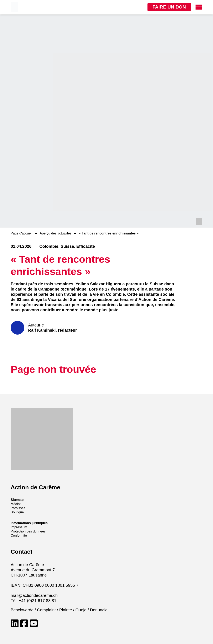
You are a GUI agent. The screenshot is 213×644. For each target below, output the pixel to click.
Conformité (19, 535)
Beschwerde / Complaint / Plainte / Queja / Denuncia (59, 610)
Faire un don (166, 7)
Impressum (19, 527)
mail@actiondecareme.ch (34, 595)
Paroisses (18, 508)
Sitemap (17, 500)
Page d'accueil (21, 233)
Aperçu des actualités (56, 233)
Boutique (17, 512)
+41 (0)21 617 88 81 (38, 601)
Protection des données (28, 531)
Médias (16, 504)
